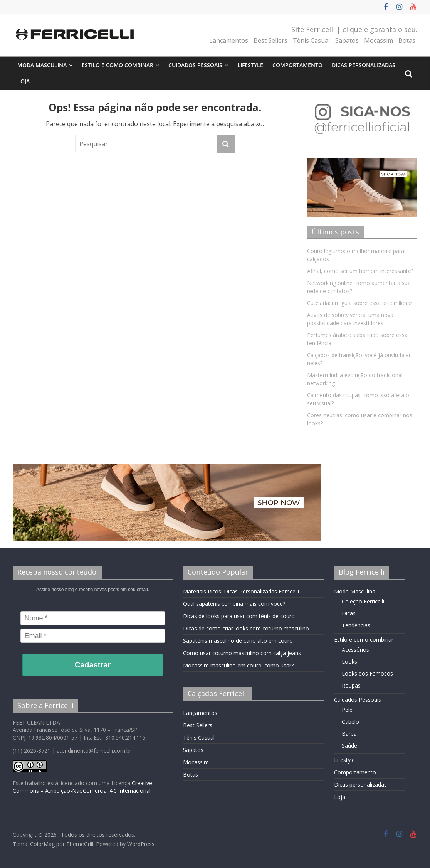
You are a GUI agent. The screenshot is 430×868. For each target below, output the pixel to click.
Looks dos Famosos (367, 673)
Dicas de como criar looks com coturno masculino (246, 628)
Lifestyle (250, 65)
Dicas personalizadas (364, 65)
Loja (24, 81)
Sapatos (347, 40)
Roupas (351, 685)
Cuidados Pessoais (195, 65)
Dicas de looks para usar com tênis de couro (239, 616)
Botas (407, 40)
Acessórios (355, 650)
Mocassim (379, 40)
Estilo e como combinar (118, 65)
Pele (347, 710)
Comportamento (297, 65)
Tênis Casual (311, 40)
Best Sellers (270, 40)
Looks (349, 662)
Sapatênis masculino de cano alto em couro (238, 641)
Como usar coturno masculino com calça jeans (242, 653)
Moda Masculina (42, 65)
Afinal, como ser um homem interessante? (360, 271)
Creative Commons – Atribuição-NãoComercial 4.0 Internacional (82, 787)
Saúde (349, 746)
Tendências (356, 625)
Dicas (349, 613)
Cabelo (350, 722)
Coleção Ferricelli (363, 601)
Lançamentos (229, 40)
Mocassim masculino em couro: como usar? (238, 665)
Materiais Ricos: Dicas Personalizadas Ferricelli (241, 591)
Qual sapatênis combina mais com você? (234, 604)
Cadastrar (93, 665)
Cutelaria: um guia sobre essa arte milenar (360, 303)
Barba (349, 734)
